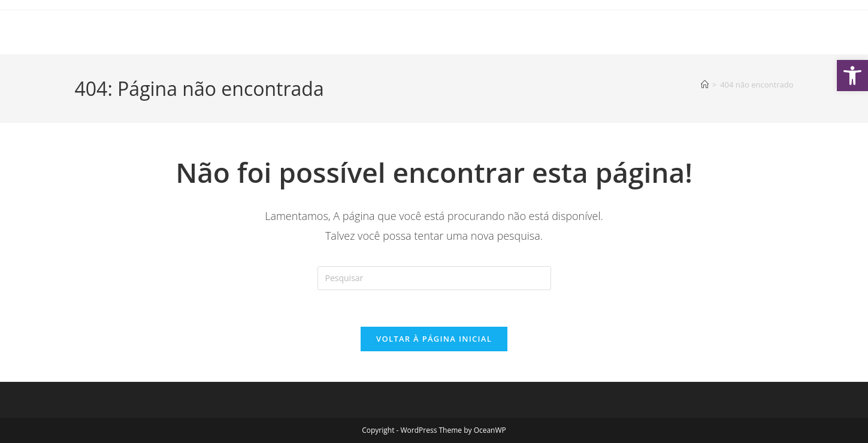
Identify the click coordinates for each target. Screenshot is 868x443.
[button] (852, 76)
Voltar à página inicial (434, 339)
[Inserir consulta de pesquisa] (434, 278)
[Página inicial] (705, 85)
